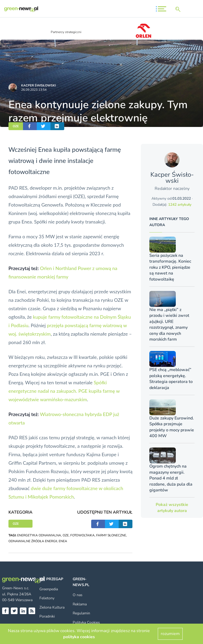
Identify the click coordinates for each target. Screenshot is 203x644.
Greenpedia (49, 589)
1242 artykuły (180, 205)
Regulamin (81, 613)
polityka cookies (79, 637)
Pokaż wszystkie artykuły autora (172, 508)
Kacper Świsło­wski (38, 85)
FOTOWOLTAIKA (82, 535)
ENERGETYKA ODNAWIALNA (39, 535)
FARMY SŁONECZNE (111, 535)
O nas (78, 595)
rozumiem (170, 634)
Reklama (80, 604)
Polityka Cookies (86, 622)
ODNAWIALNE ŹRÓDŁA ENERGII (33, 541)
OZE (16, 126)
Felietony (47, 598)
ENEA (63, 541)
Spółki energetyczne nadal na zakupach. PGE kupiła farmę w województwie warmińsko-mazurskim (64, 391)
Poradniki (47, 616)
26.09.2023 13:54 (34, 90)
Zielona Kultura (52, 607)
